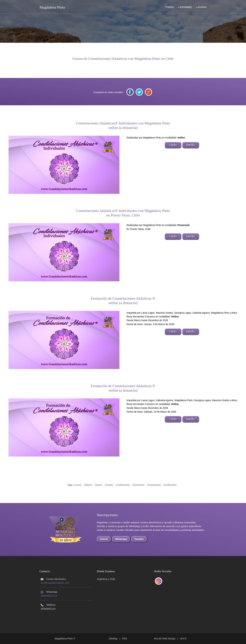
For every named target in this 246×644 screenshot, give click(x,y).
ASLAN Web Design (165, 639)
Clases (98, 485)
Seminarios (138, 485)
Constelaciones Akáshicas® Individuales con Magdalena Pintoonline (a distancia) (123, 125)
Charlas (109, 485)
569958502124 (49, 596)
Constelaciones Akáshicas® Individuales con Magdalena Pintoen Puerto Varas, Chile (123, 213)
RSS (125, 639)
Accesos (202, 7)
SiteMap (113, 639)
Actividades (186, 7)
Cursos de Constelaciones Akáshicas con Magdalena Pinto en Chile (123, 59)
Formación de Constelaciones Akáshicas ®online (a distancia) (123, 301)
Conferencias (123, 485)
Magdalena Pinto (52, 7)
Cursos (77, 485)
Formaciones (154, 485)
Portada (170, 7)
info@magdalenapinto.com (55, 583)
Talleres (88, 485)
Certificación (170, 485)
